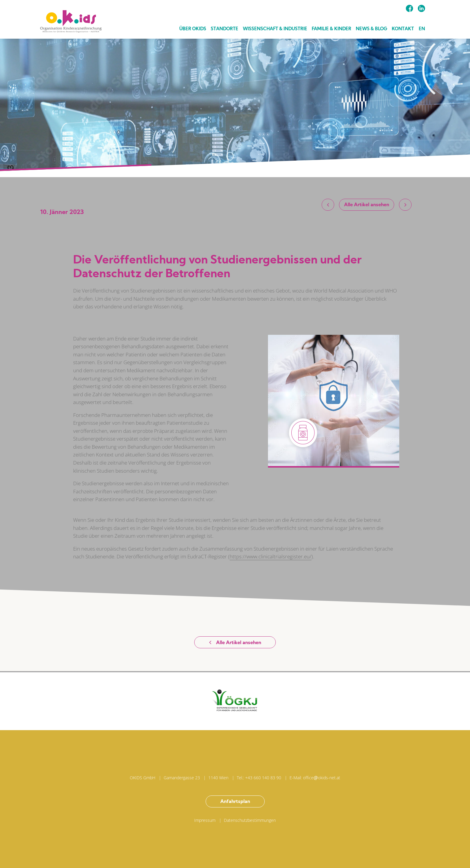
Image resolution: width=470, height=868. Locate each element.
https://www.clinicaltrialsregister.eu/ (271, 556)
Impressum (205, 820)
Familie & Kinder (332, 29)
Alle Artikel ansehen (367, 205)
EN (422, 29)
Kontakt (403, 29)
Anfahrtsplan (235, 802)
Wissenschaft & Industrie (275, 29)
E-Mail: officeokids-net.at (315, 778)
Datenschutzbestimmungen (250, 820)
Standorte (225, 29)
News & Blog (372, 29)
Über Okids (193, 29)
